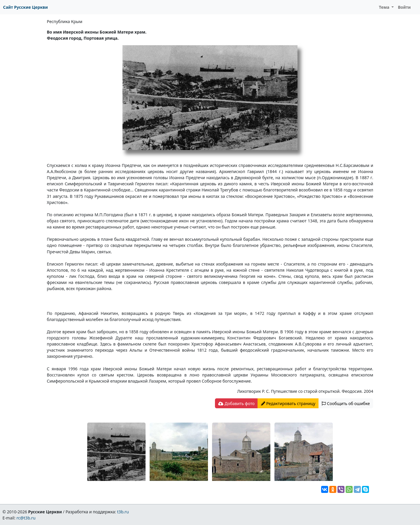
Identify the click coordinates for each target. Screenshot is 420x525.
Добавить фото (236, 403)
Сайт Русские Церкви (26, 7)
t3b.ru (123, 512)
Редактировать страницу (288, 403)
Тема (385, 7)
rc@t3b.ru (26, 518)
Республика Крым (65, 21)
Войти (404, 7)
